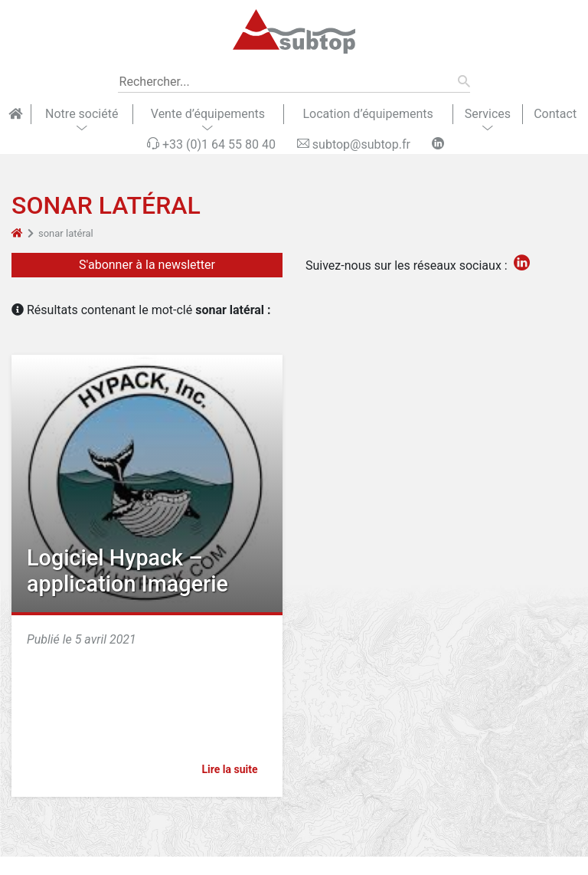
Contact (555, 114)
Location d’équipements (367, 114)
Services (488, 114)
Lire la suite (236, 769)
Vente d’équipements (208, 114)
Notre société (82, 114)
